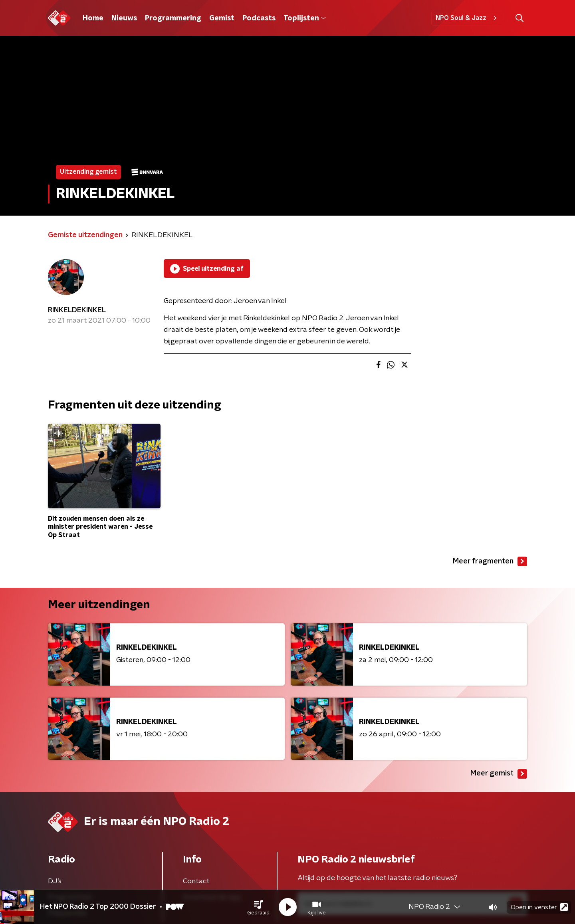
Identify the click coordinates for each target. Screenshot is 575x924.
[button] (258, 907)
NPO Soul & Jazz (467, 18)
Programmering (173, 18)
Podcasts (259, 18)
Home (93, 18)
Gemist (222, 18)
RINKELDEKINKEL (77, 310)
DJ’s (55, 881)
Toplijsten (305, 18)
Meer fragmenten (490, 561)
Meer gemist (499, 774)
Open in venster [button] (539, 907)
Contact (196, 881)
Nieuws (124, 18)
